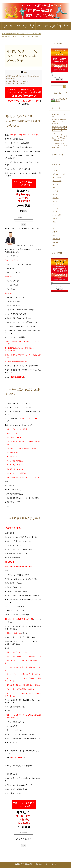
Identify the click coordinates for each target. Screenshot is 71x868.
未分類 (55, 232)
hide (25, 72)
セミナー (66, 26)
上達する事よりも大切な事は (16, 84)
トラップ (55, 194)
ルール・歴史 (53, 26)
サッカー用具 (59, 26)
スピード (55, 191)
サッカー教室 (57, 177)
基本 (54, 222)
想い (12, 26)
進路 (54, 246)
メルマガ (5, 26)
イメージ (55, 171)
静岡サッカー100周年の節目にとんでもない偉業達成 (60, 122)
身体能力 (32, 26)
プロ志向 (46, 26)
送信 (24, 224)
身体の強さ (56, 239)
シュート (55, 184)
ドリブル (55, 198)
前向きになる (57, 218)
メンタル (25, 26)
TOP (21, 34)
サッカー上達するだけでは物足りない (18, 81)
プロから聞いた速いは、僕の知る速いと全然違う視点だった (60, 145)
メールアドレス (24, 217)
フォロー (55, 201)
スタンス (55, 188)
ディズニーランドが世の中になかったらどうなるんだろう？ (60, 129)
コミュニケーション (59, 174)
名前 (24, 211)
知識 (39, 26)
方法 (18, 26)
